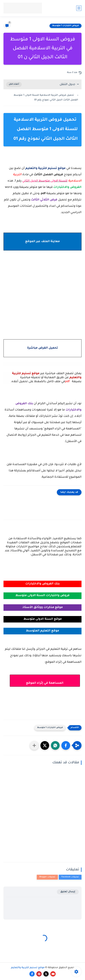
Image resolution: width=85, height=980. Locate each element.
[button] (66, 745)
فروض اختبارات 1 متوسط (65, 26)
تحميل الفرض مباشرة (42, 348)
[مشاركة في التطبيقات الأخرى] (34, 745)
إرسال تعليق (68, 892)
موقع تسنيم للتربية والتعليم (28, 968)
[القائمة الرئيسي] (79, 8)
